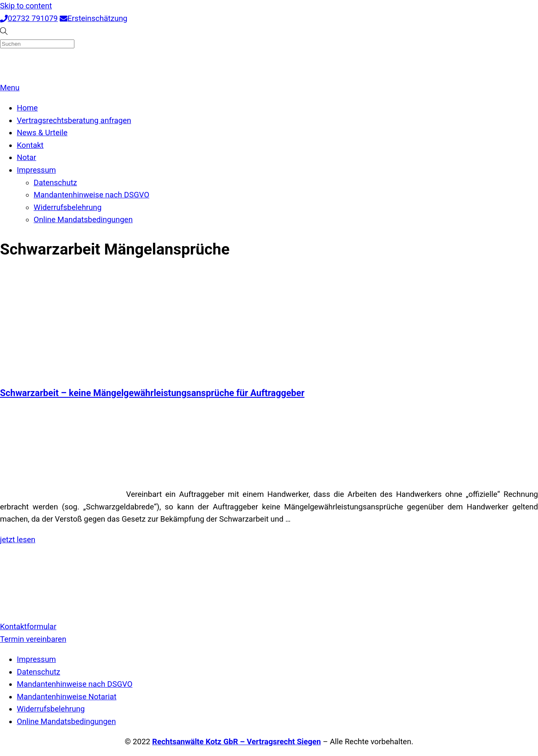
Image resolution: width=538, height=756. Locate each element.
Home (27, 108)
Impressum (36, 170)
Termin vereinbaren (33, 639)
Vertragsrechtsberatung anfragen (74, 121)
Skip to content (26, 6)
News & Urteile (42, 133)
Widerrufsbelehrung (68, 207)
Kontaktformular (28, 627)
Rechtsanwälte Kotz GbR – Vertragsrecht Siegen (236, 742)
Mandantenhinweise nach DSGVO (91, 195)
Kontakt (30, 145)
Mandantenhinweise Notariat (67, 697)
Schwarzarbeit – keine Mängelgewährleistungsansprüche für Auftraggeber (152, 393)
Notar (26, 157)
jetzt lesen (18, 540)
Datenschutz (55, 183)
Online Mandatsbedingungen (83, 220)
